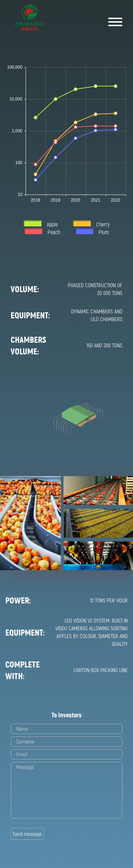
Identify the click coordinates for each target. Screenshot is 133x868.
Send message (27, 834)
